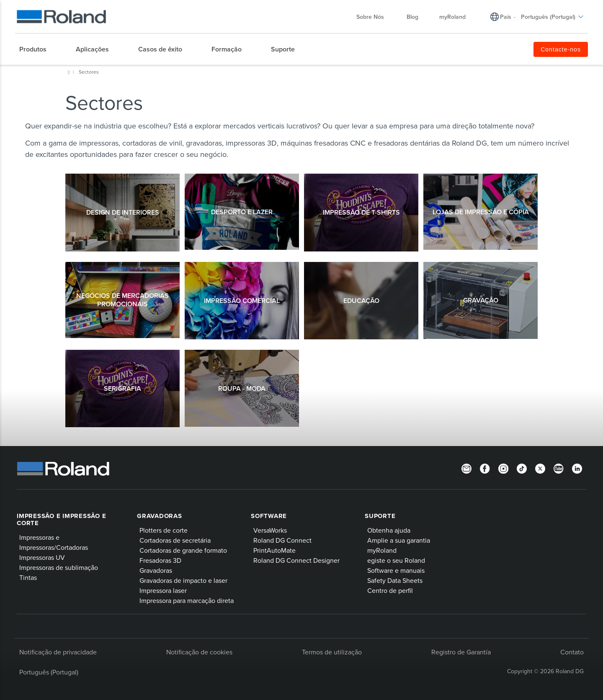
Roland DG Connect (282, 540)
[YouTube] (559, 468)
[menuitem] (37, 49)
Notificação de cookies (199, 652)
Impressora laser (163, 590)
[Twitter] (540, 468)
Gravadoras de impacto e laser (183, 580)
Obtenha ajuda (389, 530)
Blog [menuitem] (412, 17)
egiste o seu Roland (396, 560)
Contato (572, 652)
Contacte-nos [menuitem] (561, 49)
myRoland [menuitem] (452, 17)
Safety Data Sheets (395, 580)
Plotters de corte (164, 530)
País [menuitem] (506, 17)
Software (269, 516)
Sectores (89, 72)
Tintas (28, 577)
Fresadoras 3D (160, 560)
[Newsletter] (466, 468)
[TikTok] (522, 468)
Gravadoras (160, 516)
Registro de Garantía (461, 652)
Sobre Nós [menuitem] (374, 17)
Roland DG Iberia (69, 72)
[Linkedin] (577, 468)
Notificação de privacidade (58, 652)
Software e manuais (396, 570)
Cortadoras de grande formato (183, 550)
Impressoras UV (42, 557)
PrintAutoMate (274, 550)
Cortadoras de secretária (175, 540)
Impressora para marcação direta (187, 600)
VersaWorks (270, 530)
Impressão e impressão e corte (61, 519)
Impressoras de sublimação (59, 567)
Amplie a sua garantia (399, 540)
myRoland (382, 550)
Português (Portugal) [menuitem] (552, 17)
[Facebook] (485, 468)
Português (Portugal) (49, 672)
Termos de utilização (332, 652)
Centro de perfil (390, 590)
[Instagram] (503, 468)
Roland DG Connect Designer (296, 560)
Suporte (380, 516)
